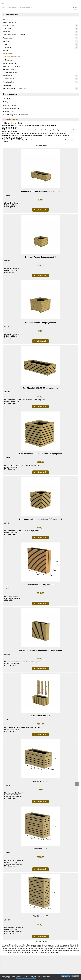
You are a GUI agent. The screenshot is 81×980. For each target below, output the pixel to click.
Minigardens (9, 60)
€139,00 (41, 857)
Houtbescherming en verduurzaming (16, 88)
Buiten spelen (8, 76)
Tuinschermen (8, 38)
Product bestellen (40, 210)
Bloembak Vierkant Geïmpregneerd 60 (41, 323)
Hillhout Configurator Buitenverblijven (15, 115)
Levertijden (6, 99)
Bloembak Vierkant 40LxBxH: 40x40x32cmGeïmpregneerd (12, 271)
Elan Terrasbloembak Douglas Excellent (40, 585)
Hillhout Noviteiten (9, 22)
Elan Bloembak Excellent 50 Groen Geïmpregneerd (40, 454)
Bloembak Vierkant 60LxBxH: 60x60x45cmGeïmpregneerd (12, 336)
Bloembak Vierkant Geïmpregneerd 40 (41, 257)
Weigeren (75, 976)
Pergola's (6, 51)
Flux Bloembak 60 (40, 849)
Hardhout (6, 41)
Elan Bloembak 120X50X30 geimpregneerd (40, 388)
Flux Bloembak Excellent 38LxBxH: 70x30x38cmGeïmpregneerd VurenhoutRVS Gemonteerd (14, 796)
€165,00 (41, 528)
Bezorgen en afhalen (10, 105)
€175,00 (41, 397)
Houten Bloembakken (13, 57)
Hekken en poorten (10, 63)
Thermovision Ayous (10, 73)
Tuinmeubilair (8, 47)
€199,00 (41, 659)
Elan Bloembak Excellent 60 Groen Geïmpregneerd (40, 519)
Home (5, 19)
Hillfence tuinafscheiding (11, 66)
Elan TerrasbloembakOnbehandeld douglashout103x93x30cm (13, 598)
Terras (5, 44)
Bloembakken (8, 54)
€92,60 (41, 331)
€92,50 (41, 790)
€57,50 (41, 200)
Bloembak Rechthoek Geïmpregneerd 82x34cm (41, 191)
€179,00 (41, 925)
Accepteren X (66, 976)
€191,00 (41, 724)
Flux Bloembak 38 (40, 781)
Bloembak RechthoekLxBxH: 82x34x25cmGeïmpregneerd (12, 205)
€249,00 (41, 593)
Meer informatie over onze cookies (26, 978)
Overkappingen (8, 25)
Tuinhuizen (7, 29)
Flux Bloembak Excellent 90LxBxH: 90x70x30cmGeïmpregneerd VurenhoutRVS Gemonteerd (14, 931)
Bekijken (75, 9)
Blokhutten (7, 32)
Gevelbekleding (9, 82)
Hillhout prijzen (8, 112)
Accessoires (7, 85)
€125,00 (41, 462)
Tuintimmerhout (9, 79)
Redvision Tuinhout (10, 69)
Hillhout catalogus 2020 (11, 108)
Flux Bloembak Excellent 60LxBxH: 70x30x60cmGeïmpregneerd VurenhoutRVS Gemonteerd (14, 863)
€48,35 (41, 265)
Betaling (5, 102)
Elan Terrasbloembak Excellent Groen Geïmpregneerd (40, 650)
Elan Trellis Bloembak (40, 716)
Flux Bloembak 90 (40, 916)
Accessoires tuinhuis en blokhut (14, 35)
